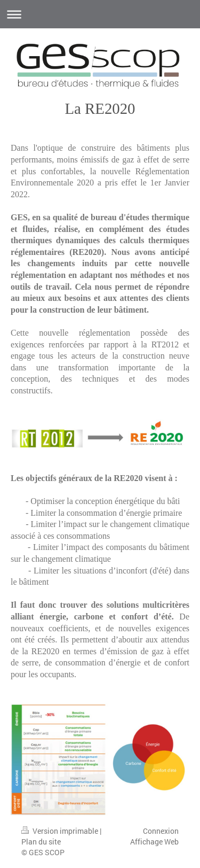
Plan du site (41, 842)
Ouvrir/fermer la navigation (100, 14)
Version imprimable (61, 831)
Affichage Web (154, 842)
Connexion (161, 831)
